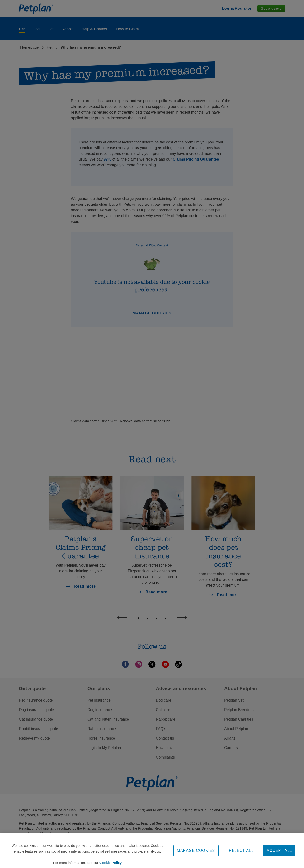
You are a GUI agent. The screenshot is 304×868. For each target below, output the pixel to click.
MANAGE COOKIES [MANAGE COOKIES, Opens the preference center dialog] (196, 851)
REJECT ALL (241, 851)
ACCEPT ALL (279, 851)
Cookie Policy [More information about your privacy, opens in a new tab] (110, 864)
